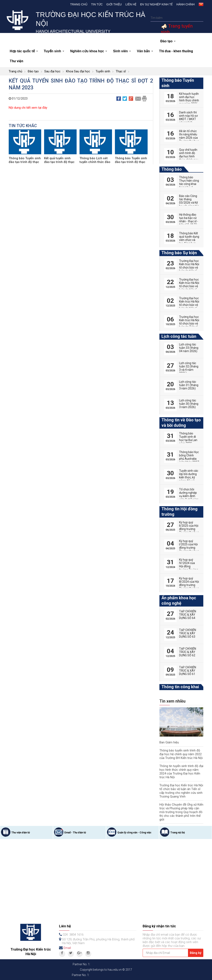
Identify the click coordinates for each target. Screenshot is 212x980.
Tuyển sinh (54, 51)
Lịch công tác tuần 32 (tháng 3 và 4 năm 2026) (189, 368)
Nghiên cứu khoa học (89, 51)
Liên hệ (131, 4)
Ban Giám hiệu (169, 742)
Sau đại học (52, 71)
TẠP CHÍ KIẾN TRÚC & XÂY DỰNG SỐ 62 (188, 652)
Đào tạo (168, 41)
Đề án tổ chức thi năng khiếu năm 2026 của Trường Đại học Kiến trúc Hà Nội (189, 138)
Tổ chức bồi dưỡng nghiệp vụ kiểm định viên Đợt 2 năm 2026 (189, 496)
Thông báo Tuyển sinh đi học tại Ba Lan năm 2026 (188, 438)
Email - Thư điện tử (75, 833)
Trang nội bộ (178, 833)
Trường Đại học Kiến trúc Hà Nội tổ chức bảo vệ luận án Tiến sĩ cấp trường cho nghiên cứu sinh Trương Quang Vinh (181, 791)
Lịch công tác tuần (179, 336)
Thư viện (16, 61)
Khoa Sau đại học (78, 71)
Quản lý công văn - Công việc (134, 833)
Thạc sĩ (121, 71)
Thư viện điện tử (21, 833)
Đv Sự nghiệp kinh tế (156, 4)
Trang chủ (79, 4)
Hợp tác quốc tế (24, 51)
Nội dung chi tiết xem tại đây (28, 108)
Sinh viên (122, 51)
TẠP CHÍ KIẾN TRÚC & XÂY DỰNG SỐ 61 (188, 671)
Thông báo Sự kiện (179, 253)
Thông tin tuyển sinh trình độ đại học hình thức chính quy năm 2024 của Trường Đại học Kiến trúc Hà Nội (181, 772)
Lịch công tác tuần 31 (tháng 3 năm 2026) (189, 385)
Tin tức (97, 4)
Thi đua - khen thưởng (176, 51)
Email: (67, 948)
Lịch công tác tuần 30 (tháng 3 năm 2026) (189, 404)
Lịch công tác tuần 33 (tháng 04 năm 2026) (189, 348)
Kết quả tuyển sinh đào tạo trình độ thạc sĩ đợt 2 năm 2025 (59, 162)
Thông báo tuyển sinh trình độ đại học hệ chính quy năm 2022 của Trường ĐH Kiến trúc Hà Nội (181, 754)
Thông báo (172, 169)
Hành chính (185, 4)
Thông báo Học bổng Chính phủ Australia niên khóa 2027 (189, 457)
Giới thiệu (114, 4)
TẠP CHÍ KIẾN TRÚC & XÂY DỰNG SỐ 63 (188, 633)
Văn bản (145, 51)
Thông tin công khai (180, 687)
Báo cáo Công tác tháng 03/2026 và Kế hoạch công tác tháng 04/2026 (189, 203)
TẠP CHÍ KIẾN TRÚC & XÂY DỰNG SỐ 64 (188, 615)
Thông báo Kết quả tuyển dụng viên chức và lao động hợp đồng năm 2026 (189, 242)
